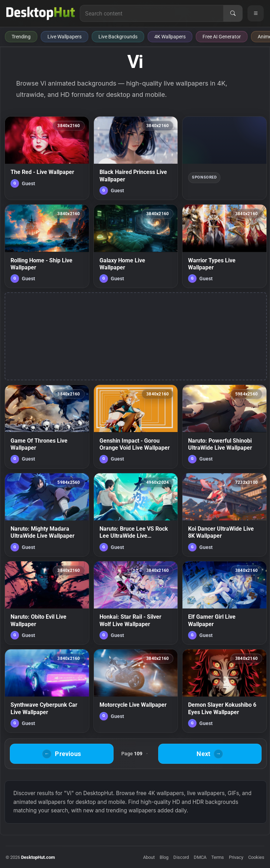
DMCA (200, 857)
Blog (164, 857)
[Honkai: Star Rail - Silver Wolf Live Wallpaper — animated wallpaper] (136, 603)
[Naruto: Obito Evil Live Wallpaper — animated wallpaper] (47, 603)
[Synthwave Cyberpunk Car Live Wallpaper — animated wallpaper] (47, 691)
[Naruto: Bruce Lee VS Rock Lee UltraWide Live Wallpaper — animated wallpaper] (136, 515)
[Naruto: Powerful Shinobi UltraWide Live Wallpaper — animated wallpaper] (224, 426)
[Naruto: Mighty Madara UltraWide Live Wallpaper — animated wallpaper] (47, 515)
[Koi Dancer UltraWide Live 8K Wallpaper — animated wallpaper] (224, 515)
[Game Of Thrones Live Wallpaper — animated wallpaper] (47, 426)
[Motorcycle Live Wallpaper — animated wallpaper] (136, 691)
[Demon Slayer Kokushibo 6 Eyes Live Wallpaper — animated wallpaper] (224, 691)
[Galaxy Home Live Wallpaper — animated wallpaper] (136, 246)
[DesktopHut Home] (41, 13)
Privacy (236, 857)
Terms (218, 857)
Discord (181, 857)
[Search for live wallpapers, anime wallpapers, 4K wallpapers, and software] (152, 13)
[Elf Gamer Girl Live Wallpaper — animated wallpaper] (224, 603)
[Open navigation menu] (256, 13)
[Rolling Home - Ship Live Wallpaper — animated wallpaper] (47, 246)
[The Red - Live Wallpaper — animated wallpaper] (47, 158)
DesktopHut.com (38, 857)
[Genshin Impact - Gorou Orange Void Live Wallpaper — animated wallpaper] (136, 426)
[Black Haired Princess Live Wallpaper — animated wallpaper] (136, 158)
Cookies (256, 857)
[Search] (233, 13)
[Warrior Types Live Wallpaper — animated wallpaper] (224, 246)
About (149, 857)
